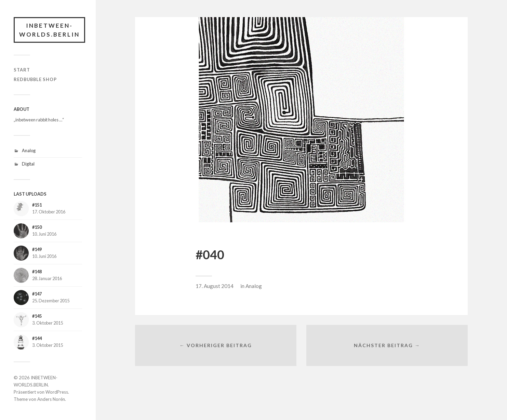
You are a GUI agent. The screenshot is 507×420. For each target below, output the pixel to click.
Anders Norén (51, 399)
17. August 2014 (215, 286)
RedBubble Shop (35, 79)
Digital (28, 164)
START (22, 70)
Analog (29, 150)
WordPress (57, 392)
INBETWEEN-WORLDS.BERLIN (49, 30)
